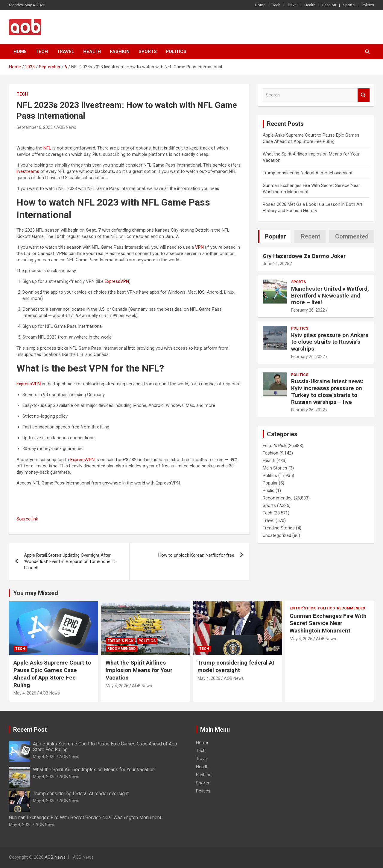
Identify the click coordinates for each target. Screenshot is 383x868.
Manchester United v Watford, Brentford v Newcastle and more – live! (330, 296)
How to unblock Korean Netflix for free (196, 555)
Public (269, 490)
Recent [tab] (311, 236)
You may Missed (36, 593)
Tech (276, 5)
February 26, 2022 (308, 310)
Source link (27, 519)
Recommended (278, 498)
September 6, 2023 (35, 127)
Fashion (329, 5)
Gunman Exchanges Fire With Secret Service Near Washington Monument (328, 623)
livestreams (28, 171)
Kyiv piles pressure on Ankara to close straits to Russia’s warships (330, 342)
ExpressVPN (117, 281)
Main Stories (275, 468)
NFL (47, 148)
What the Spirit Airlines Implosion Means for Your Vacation (139, 670)
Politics (368, 5)
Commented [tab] (352, 236)
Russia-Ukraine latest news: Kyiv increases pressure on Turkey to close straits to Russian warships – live (327, 391)
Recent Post (30, 730)
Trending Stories (279, 528)
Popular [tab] (275, 236)
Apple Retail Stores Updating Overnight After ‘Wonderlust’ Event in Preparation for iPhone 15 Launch (70, 561)
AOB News (66, 127)
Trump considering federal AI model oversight (308, 173)
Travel (292, 5)
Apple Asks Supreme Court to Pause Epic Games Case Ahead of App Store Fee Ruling (52, 674)
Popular (270, 483)
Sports (349, 5)
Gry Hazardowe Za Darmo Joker (304, 256)
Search (364, 95)
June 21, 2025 (276, 264)
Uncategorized (277, 535)
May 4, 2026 (25, 693)
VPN (199, 247)
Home (260, 5)
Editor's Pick (275, 446)
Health (310, 5)
